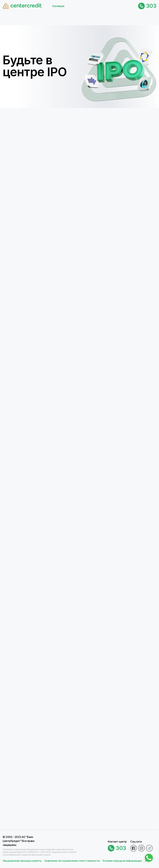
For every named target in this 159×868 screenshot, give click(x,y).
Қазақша (58, 6)
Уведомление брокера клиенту (22, 861)
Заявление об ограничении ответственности (72, 861)
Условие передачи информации (122, 861)
